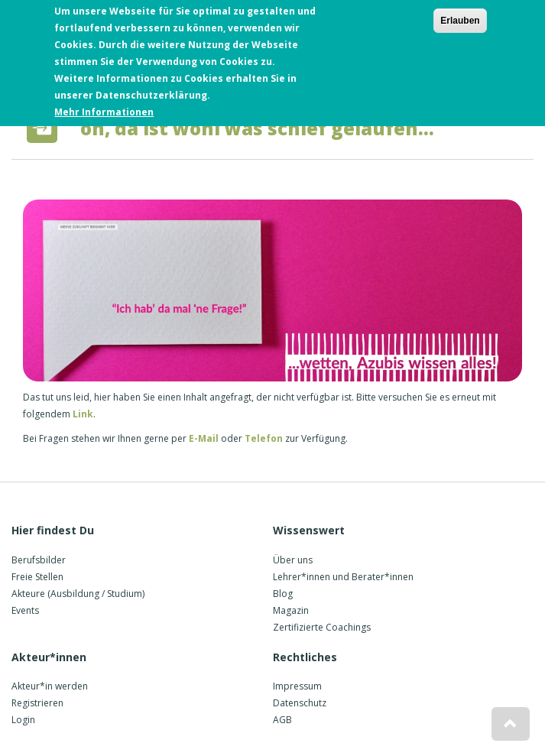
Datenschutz (300, 703)
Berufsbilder (39, 560)
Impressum (297, 686)
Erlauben (460, 18)
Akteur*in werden (50, 686)
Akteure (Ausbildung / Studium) (78, 594)
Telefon (264, 438)
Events (25, 610)
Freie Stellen (37, 577)
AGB (282, 720)
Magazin (291, 610)
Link (83, 414)
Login (23, 720)
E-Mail (203, 438)
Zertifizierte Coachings (322, 627)
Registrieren (37, 703)
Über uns (293, 560)
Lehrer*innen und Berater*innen (343, 577)
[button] (511, 724)
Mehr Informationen (104, 109)
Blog (283, 594)
